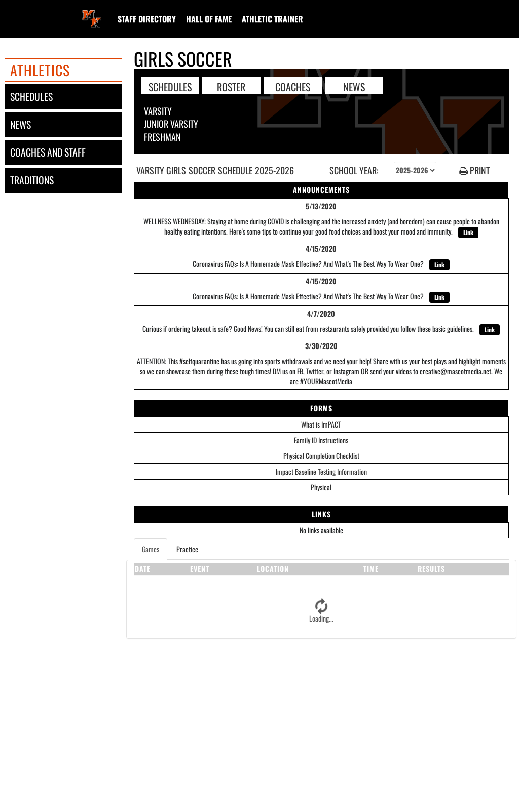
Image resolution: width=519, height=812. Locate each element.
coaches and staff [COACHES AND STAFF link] (48, 152)
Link (468, 232)
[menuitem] (147, 19)
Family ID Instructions (321, 440)
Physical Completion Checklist (321, 456)
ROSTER (231, 86)
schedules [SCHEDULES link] (31, 96)
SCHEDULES (170, 86)
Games (151, 549)
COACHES (293, 86)
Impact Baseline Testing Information (321, 471)
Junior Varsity (171, 124)
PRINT (474, 170)
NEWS (354, 86)
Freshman (162, 137)
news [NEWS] (21, 124)
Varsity (158, 111)
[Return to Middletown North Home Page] (92, 13)
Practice (187, 549)
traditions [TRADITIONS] (32, 180)
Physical (321, 487)
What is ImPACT (321, 424)
